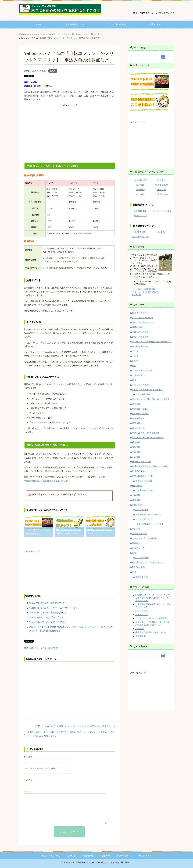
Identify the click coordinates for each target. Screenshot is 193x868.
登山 (134, 366)
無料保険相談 (140, 211)
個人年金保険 (162, 185)
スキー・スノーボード (142, 370)
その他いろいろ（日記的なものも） (149, 562)
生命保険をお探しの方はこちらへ (151, 632)
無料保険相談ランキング (77, 24)
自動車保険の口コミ (145, 490)
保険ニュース (138, 548)
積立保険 (136, 442)
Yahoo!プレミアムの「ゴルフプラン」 (47, 617)
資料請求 (136, 543)
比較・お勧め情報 (140, 337)
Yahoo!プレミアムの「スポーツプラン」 (48, 622)
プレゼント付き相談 (162, 211)
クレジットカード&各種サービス (147, 390)
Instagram (137, 295)
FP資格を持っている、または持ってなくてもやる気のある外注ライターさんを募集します (153, 598)
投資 (134, 553)
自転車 (53, 71)
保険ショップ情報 (144, 481)
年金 (134, 572)
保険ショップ (140, 216)
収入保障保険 (140, 180)
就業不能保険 (162, 194)
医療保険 (162, 190)
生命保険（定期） (140, 409)
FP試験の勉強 (139, 567)
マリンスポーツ (139, 375)
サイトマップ (142, 615)
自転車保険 (53, 648)
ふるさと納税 (142, 510)
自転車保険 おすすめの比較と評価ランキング (47, 481)
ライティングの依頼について (146, 292)
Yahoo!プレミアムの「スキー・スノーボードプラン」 (54, 608)
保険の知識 (137, 327)
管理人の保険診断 (140, 332)
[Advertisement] (69, 133)
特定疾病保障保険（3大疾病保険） (148, 438)
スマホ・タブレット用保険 (145, 538)
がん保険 (140, 194)
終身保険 (140, 185)
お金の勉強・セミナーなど (148, 514)
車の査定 (136, 529)
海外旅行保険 (138, 471)
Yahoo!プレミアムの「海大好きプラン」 (48, 603)
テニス (135, 351)
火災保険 (136, 495)
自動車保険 (140, 232)
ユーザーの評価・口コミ (144, 322)
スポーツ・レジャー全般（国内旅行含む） (152, 342)
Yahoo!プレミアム (38, 648)
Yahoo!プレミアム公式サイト (94, 428)
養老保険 (136, 447)
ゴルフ (135, 356)
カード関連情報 (143, 394)
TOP (54, 34)
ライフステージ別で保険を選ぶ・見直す (151, 399)
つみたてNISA (142, 558)
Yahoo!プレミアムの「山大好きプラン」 (48, 613)
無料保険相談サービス (142, 476)
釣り (134, 380)
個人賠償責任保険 (140, 237)
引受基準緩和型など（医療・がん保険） (151, 466)
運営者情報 (141, 636)
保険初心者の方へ (140, 313)
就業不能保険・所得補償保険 (146, 433)
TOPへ (38, 24)
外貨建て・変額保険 (141, 462)
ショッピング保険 (140, 385)
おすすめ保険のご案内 (142, 318)
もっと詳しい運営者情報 (144, 289)
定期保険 (162, 180)
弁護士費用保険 (139, 534)
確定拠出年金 (142, 577)
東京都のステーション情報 (151, 524)
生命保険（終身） (140, 414)
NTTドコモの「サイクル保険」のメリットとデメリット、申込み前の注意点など (74, 726)
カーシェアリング (144, 519)
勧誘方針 (140, 629)
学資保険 (140, 190)
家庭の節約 (137, 505)
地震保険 (136, 500)
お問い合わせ (155, 24)
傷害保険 (136, 404)
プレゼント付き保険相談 (116, 24)
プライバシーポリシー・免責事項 (151, 618)
